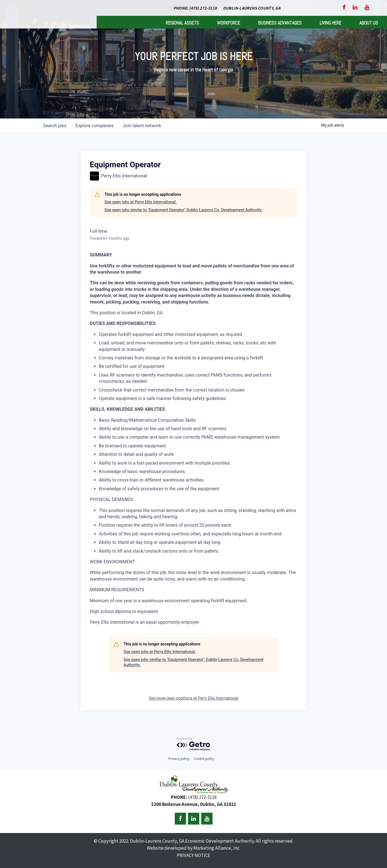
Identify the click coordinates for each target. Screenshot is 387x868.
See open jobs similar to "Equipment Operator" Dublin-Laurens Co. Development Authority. (183, 210)
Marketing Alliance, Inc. (217, 848)
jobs (55, 126)
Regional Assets (182, 23)
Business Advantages (280, 23)
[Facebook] (344, 7)
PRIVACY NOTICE (193, 855)
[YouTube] (367, 7)
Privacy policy (179, 759)
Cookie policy (204, 759)
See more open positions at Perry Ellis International (193, 698)
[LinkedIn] (355, 7)
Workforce (229, 23)
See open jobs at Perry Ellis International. (141, 202)
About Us (369, 23)
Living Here (330, 23)
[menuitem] (182, 22)
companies (95, 126)
